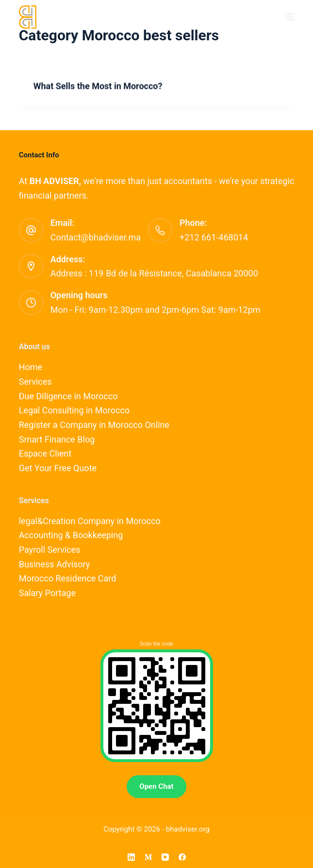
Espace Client (45, 453)
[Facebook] (182, 857)
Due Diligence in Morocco (68, 396)
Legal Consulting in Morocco (74, 410)
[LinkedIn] (131, 857)
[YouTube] (165, 857)
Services (35, 382)
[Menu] (290, 17)
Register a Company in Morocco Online (94, 425)
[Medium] (148, 857)
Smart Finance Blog (57, 439)
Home (31, 367)
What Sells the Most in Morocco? (98, 86)
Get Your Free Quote (58, 468)
